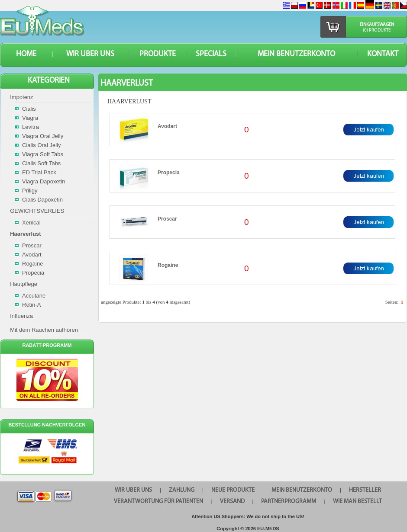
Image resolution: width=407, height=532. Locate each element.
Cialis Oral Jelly (42, 145)
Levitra (31, 127)
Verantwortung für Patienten (158, 502)
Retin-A (31, 305)
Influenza (21, 316)
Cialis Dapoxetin (42, 200)
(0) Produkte (377, 30)
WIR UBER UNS (90, 54)
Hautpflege (24, 284)
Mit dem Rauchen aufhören (44, 330)
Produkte (158, 54)
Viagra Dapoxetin (44, 181)
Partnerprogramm (289, 502)
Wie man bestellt (357, 502)
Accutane (34, 296)
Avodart (167, 126)
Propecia (169, 173)
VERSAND (232, 502)
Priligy (30, 191)
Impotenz (21, 97)
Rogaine (168, 265)
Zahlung (182, 490)
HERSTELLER (365, 490)
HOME (26, 54)
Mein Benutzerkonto (296, 54)
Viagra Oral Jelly (43, 136)
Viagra (30, 118)
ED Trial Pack (39, 172)
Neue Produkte (233, 490)
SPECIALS (211, 54)
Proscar (167, 219)
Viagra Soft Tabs (43, 154)
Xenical (31, 223)
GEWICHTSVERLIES (37, 211)
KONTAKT (383, 54)
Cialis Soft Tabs (41, 163)
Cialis (29, 109)
